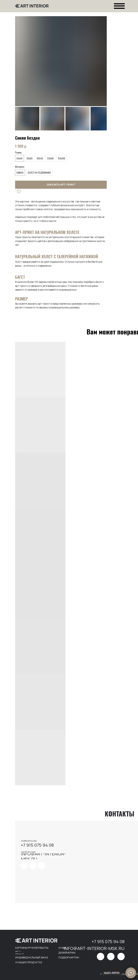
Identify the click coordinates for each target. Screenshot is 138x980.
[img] (24, 865)
